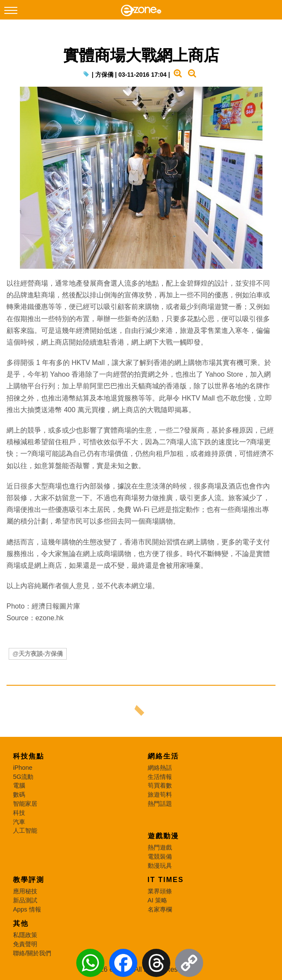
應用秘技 (25, 891)
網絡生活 (163, 756)
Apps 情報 (27, 909)
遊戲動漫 (163, 836)
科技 (19, 813)
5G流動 (23, 777)
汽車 (19, 822)
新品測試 (25, 900)
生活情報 (160, 777)
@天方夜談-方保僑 (38, 654)
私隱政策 (25, 935)
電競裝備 (160, 856)
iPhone (23, 768)
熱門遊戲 (160, 847)
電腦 (19, 785)
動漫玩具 (160, 866)
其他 (21, 923)
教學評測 (29, 880)
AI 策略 (158, 900)
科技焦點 (29, 756)
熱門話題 (160, 804)
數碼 (19, 794)
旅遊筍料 (160, 794)
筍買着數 (160, 785)
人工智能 (25, 830)
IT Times (166, 880)
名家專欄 (160, 909)
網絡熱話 (160, 768)
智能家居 (25, 804)
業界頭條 (160, 891)
